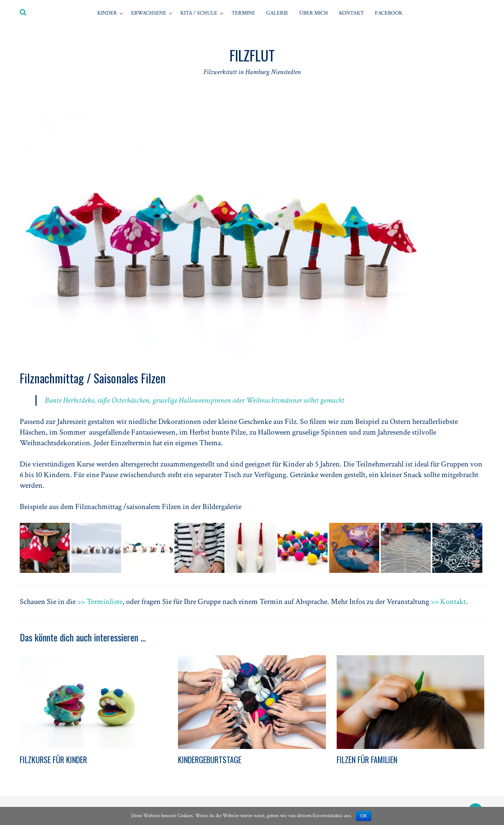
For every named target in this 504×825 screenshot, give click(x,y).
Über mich (314, 13)
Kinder (107, 13)
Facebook (389, 13)
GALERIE (277, 13)
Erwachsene (149, 13)
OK (364, 816)
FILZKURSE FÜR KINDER (53, 760)
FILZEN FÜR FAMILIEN (367, 760)
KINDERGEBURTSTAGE (210, 760)
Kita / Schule (199, 13)
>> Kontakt (448, 602)
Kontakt (351, 13)
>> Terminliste (100, 602)
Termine (243, 13)
